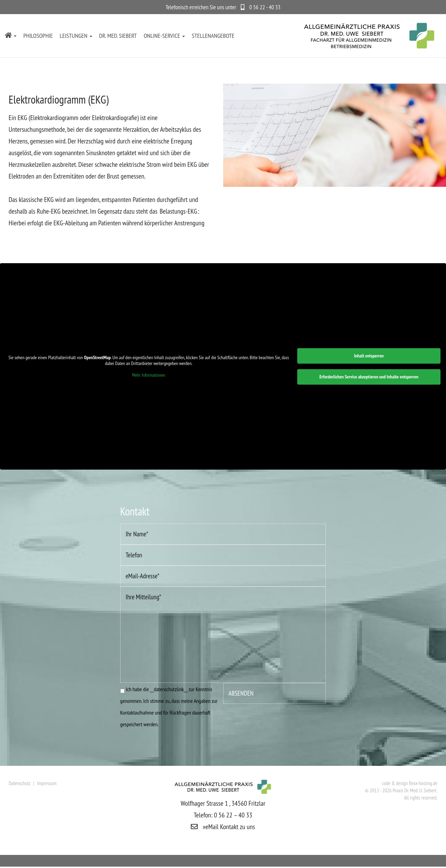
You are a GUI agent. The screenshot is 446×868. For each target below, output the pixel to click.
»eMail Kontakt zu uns (223, 827)
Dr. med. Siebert (118, 36)
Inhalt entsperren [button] (369, 356)
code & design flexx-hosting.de (410, 784)
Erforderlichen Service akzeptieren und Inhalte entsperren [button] (369, 377)
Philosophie (38, 36)
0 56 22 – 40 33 (233, 816)
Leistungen (76, 36)
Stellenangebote (213, 36)
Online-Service (164, 36)
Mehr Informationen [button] (149, 376)
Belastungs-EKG (178, 211)
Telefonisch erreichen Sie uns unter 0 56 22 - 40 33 (223, 7)
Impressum (47, 784)
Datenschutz (20, 784)
